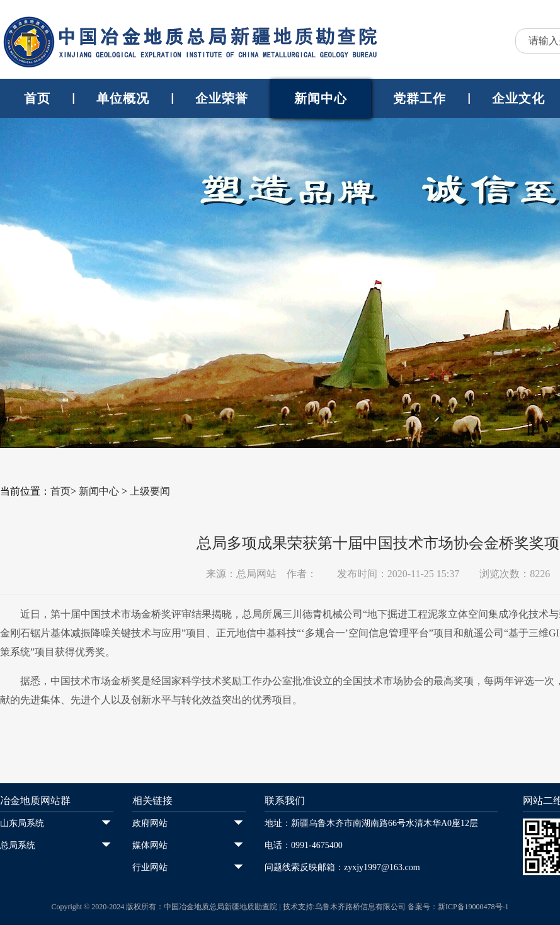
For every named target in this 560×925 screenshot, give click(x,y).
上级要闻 (150, 491)
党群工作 (420, 98)
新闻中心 (321, 98)
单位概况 (123, 98)
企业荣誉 (222, 98)
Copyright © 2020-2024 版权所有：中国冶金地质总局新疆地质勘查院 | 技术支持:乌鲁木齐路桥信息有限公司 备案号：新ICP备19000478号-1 (280, 907)
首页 (37, 98)
